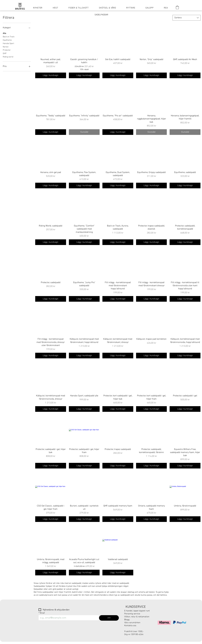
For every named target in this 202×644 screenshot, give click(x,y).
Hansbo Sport (8, 43)
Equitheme (7, 40)
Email (42, 613)
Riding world (8, 57)
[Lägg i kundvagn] (51, 75)
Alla (4, 33)
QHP (5, 53)
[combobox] (187, 18)
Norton (6, 47)
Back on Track (9, 37)
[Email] (68, 618)
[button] (177, 7)
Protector (7, 50)
